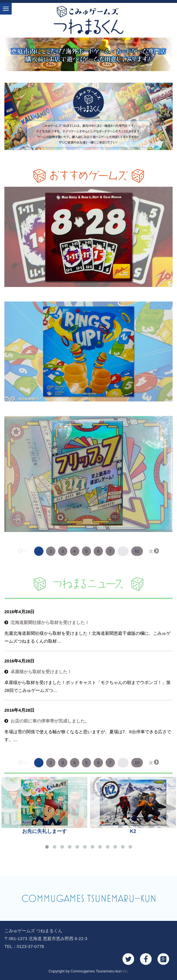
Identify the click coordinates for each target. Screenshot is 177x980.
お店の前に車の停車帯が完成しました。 (50, 721)
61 (137, 551)
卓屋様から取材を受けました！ (41, 672)
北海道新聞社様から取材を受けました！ (50, 622)
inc (125, 971)
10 (137, 763)
